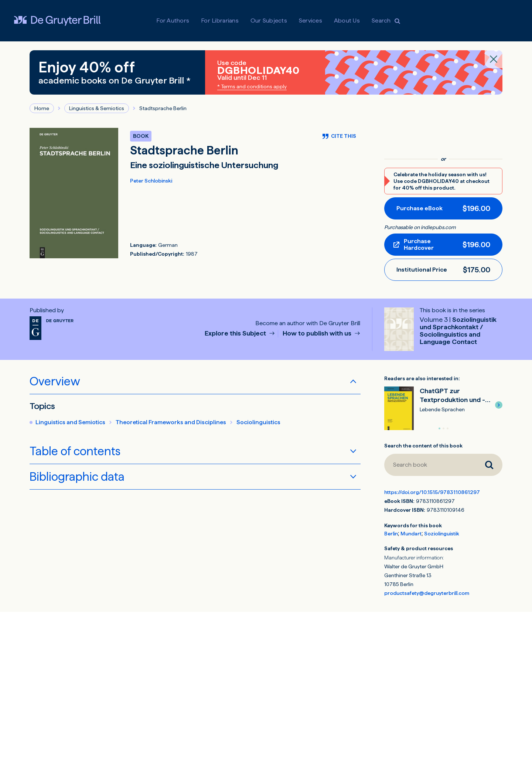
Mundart (411, 534)
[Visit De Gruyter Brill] (57, 21)
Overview (55, 381)
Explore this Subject (236, 333)
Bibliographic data (77, 477)
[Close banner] (494, 59)
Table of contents (75, 451)
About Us (347, 21)
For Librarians (220, 21)
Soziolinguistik (442, 534)
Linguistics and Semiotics (70, 422)
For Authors (173, 21)
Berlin (391, 534)
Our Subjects (269, 21)
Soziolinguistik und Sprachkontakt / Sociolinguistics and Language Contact (458, 331)
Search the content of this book (423, 446)
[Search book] (430, 465)
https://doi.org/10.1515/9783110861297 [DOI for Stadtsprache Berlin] (432, 492)
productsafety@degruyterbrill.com (427, 593)
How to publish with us (318, 333)
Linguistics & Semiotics (97, 108)
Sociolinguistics (258, 422)
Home (42, 108)
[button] (499, 405)
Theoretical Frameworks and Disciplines (171, 422)
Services (311, 21)
